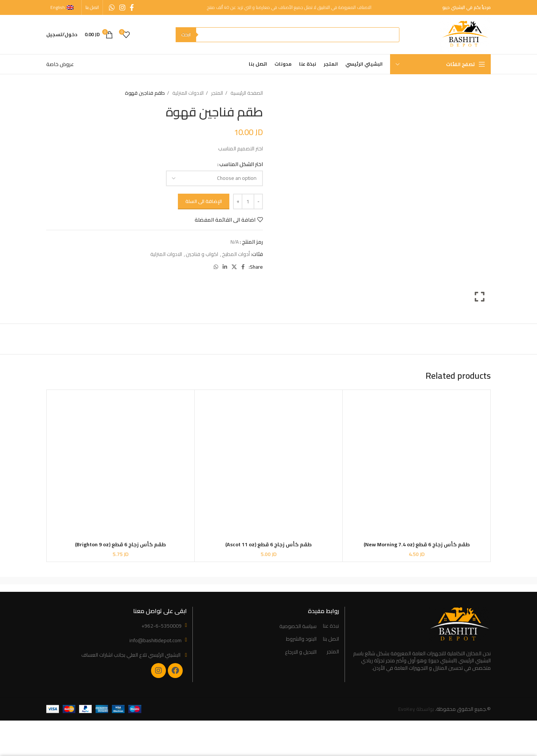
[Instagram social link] (122, 7)
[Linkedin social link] (225, 267)
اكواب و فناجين (202, 254)
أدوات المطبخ (236, 254)
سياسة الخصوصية (298, 627)
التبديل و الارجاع (301, 652)
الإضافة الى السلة (204, 201)
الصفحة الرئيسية (246, 93)
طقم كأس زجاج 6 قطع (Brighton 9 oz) (120, 544)
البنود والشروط (301, 639)
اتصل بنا (331, 639)
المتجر (216, 93)
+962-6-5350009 (161, 626)
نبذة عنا (331, 626)
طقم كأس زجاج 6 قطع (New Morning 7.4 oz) (417, 544)
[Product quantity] (248, 202)
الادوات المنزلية (187, 93)
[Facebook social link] (132, 7)
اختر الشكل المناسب (241, 164)
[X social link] (234, 267)
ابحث (186, 34)
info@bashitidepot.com (156, 640)
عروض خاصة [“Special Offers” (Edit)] (60, 64)
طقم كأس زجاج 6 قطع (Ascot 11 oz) (268, 544)
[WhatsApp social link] (112, 7)
